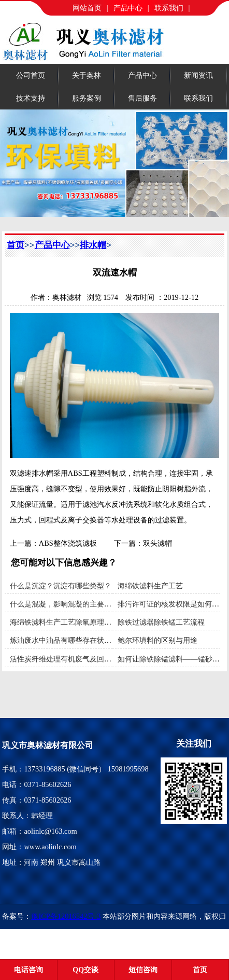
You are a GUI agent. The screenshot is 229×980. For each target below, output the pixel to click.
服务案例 (87, 98)
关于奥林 (87, 75)
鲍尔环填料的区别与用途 (158, 640)
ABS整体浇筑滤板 (68, 543)
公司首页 (31, 75)
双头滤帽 (158, 543)
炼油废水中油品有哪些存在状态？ (64, 640)
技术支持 (31, 98)
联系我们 (169, 8)
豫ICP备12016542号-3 (66, 916)
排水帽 (93, 245)
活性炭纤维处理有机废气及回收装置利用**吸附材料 (93, 659)
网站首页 (87, 8)
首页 (16, 245)
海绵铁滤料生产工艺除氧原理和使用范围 (75, 622)
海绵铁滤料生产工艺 (150, 586)
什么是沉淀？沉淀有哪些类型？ (61, 586)
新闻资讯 (198, 75)
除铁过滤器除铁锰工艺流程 (161, 622)
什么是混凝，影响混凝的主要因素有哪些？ (79, 604)
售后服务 (142, 98)
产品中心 (128, 8)
